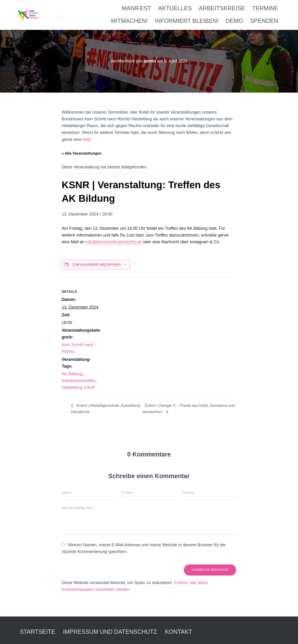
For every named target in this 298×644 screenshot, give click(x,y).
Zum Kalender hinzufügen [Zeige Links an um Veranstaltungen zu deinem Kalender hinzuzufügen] (97, 265)
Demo (234, 21)
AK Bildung (72, 374)
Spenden (264, 21)
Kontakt (178, 632)
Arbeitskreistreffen (79, 381)
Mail (86, 139)
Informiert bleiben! (187, 21)
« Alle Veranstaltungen (82, 153)
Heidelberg (72, 387)
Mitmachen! (129, 21)
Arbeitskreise (222, 8)
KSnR (90, 387)
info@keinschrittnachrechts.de (113, 242)
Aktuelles (175, 8)
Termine (265, 8)
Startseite (37, 632)
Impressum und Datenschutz (110, 632)
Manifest (136, 8)
